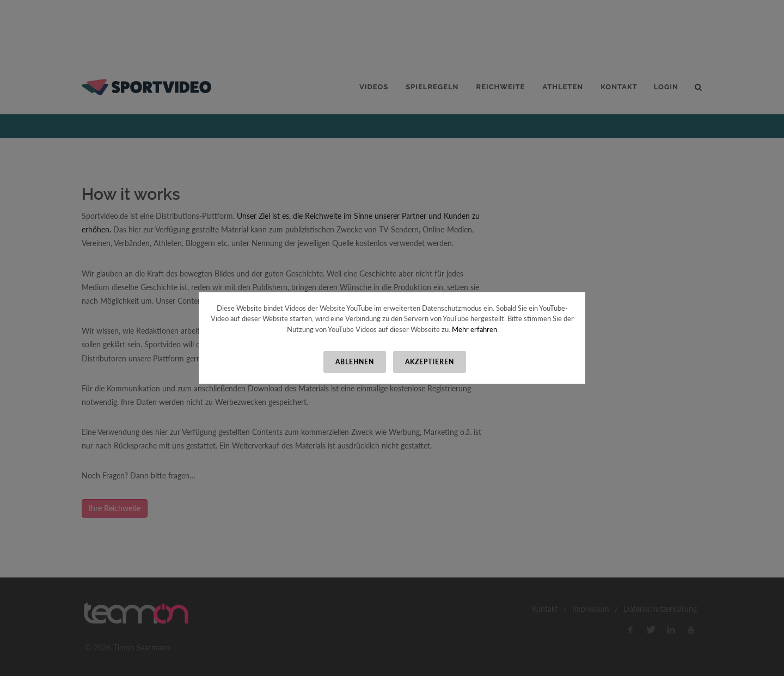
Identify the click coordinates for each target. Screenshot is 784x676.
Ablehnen (355, 362)
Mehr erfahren (474, 329)
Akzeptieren (430, 362)
